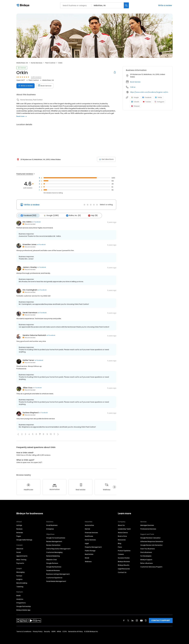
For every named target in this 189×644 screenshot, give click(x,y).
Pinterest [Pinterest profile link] (135, 106)
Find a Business (146, 552)
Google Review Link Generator (151, 545)
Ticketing (20, 586)
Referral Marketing (53, 556)
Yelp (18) (92, 215)
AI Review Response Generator (152, 541)
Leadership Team (124, 529)
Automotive (89, 525)
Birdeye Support (146, 559)
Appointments (22, 556)
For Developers (146, 556)
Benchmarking (22, 583)
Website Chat (52, 559)
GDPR (53, 631)
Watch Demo (123, 532)
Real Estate (89, 554)
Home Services (90, 540)
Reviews (19, 529)
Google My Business (54, 567)
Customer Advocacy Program (151, 567)
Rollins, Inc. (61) (73, 215)
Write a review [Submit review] (25, 86)
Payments (20, 563)
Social (19, 552)
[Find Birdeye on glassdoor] (146, 620)
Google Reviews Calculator (150, 538)
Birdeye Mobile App (23, 610)
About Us (121, 525)
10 (51, 434)
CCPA (65, 631)
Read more (22, 116)
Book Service (135, 82)
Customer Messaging (54, 552)
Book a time (122, 536)
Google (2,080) (51, 215)
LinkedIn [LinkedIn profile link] (135, 102)
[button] (18, 434)
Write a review (165, 5)
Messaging (20, 572)
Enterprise (50, 529)
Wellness (88, 561)
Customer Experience (54, 577)
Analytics (20, 599)
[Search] (126, 5)
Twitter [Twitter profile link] (159, 97)
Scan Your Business (148, 548)
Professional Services (148, 529)
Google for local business (56, 538)
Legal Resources (124, 569)
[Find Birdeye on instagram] (137, 620)
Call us (133, 87)
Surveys (19, 576)
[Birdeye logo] (23, 5)
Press (120, 547)
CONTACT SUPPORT (161, 620)
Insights (19, 579)
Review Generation (53, 545)
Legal (87, 543)
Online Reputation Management (58, 548)
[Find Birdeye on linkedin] (132, 620)
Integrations (21, 603)
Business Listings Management (58, 574)
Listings (19, 525)
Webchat (20, 548)
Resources (122, 540)
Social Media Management (56, 581)
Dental (87, 529)
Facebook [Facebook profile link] (147, 97)
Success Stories (124, 558)
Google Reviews (52, 563)
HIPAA (59, 631)
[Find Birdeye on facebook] (124, 620)
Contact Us (122, 572)
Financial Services (91, 532)
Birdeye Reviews (124, 561)
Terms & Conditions (24, 631)
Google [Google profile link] (135, 97)
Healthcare (89, 536)
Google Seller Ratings (24, 540)
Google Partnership (24, 606)
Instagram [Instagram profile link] (159, 102)
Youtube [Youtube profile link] (147, 102)
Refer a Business (147, 563)
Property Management (93, 547)
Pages (19, 536)
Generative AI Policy (75, 631)
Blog (120, 543)
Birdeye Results (124, 565)
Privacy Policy (38, 631)
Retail (87, 558)
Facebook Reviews (53, 570)
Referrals (20, 532)
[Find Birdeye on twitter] (128, 620)
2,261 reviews (36, 77)
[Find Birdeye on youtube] (141, 620)
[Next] (114, 487)
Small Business (52, 525)
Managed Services (147, 525)
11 (54, 434)
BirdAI (18, 595)
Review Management (54, 541)
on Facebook (36, 222)
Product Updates (124, 550)
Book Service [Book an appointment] (45, 86)
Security (47, 631)
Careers (121, 554)
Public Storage (90, 550)
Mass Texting (21, 559)
